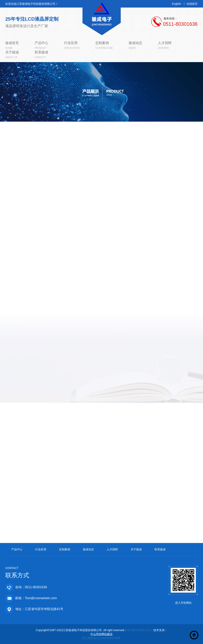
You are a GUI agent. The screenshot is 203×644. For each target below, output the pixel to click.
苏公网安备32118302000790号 (101, 638)
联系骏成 (160, 549)
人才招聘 (112, 549)
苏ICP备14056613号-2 (139, 630)
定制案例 (65, 549)
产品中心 (17, 549)
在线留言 (192, 4)
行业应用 (41, 549)
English (176, 4)
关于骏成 (136, 549)
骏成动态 (88, 549)
